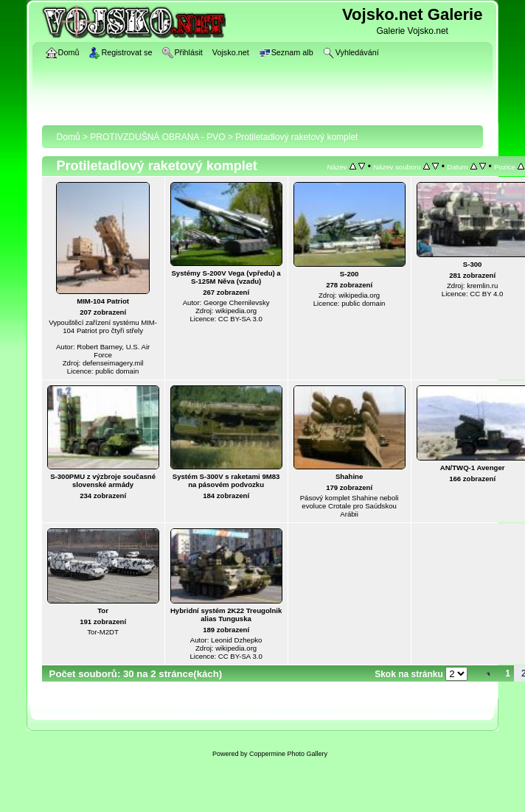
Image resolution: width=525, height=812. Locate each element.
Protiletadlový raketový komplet (296, 137)
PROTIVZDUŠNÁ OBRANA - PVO (157, 137)
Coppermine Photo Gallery (288, 754)
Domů (69, 137)
